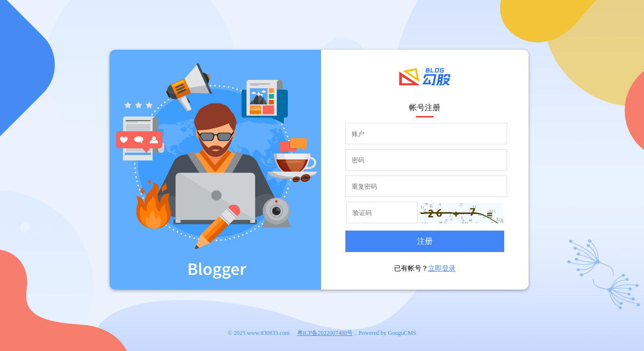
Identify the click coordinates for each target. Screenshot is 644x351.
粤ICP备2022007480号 (325, 333)
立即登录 (442, 268)
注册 (425, 241)
